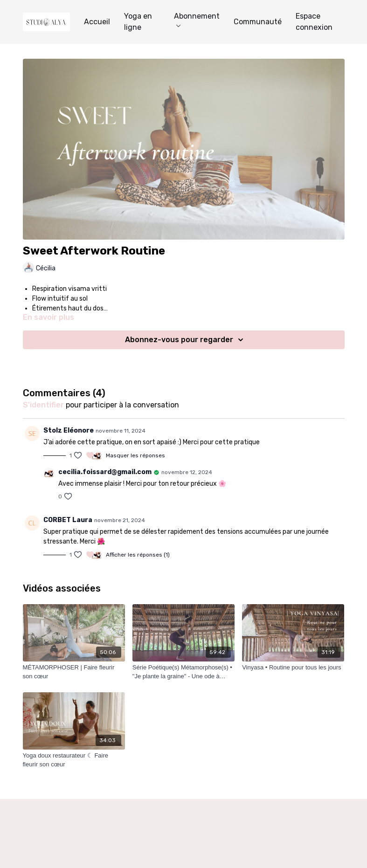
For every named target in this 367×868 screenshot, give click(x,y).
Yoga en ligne (138, 22)
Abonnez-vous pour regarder (186, 340)
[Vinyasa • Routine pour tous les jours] (293, 668)
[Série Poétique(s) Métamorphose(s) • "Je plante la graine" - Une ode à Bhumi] (183, 672)
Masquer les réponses (135, 455)
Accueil (97, 22)
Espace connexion (314, 22)
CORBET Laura (68, 520)
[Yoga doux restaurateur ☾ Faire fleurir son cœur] (74, 760)
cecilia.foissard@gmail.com (105, 472)
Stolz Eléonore (69, 431)
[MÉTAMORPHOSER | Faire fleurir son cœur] (74, 672)
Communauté (258, 22)
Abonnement (197, 19)
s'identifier (43, 405)
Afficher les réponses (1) (138, 555)
